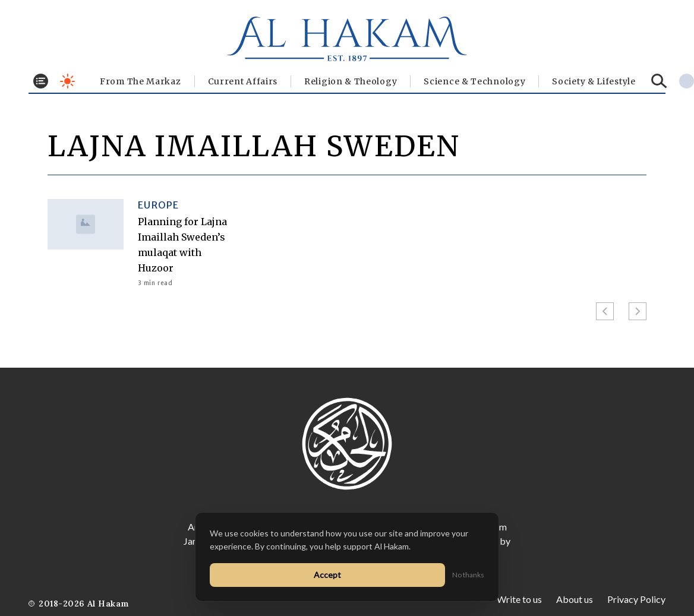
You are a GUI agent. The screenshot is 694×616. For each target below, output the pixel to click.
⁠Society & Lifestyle (594, 81)
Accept (327, 575)
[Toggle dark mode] (67, 81)
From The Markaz (141, 81)
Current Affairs (243, 81)
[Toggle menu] (41, 81)
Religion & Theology (351, 81)
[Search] (659, 81)
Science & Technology (474, 81)
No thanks (468, 575)
